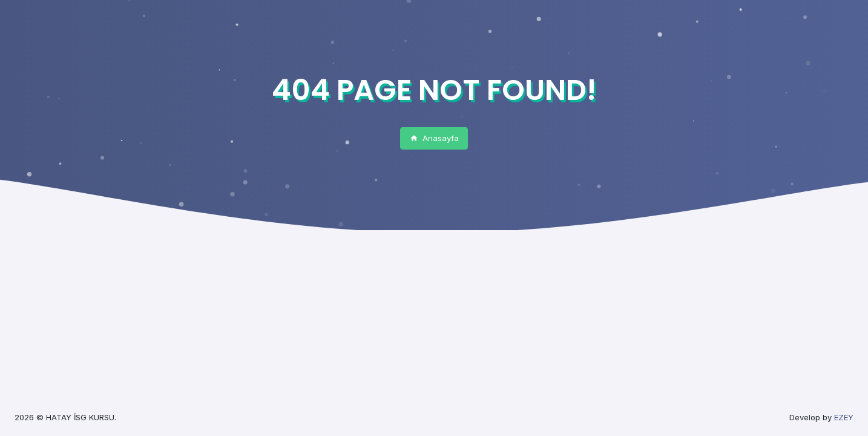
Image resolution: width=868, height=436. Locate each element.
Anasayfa (434, 138)
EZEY (844, 417)
